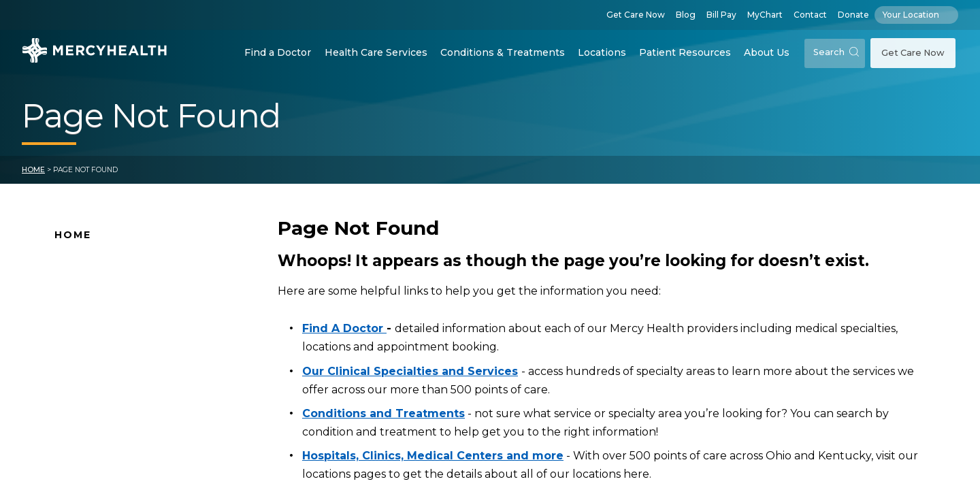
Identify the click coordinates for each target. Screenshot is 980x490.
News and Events (98, 350)
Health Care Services (376, 52)
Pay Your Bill (85, 393)
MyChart (765, 15)
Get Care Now (636, 15)
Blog (686, 15)
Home (33, 170)
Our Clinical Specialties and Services (410, 371)
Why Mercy (83, 265)
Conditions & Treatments (503, 52)
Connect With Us (98, 372)
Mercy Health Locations (115, 329)
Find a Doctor (278, 52)
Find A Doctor (89, 287)
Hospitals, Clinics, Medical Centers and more (433, 456)
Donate (853, 15)
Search (836, 52)
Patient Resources (685, 52)
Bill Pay (721, 15)
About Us (767, 52)
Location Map (89, 308)
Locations (602, 52)
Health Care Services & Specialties (140, 436)
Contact (810, 15)
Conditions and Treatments (125, 415)
